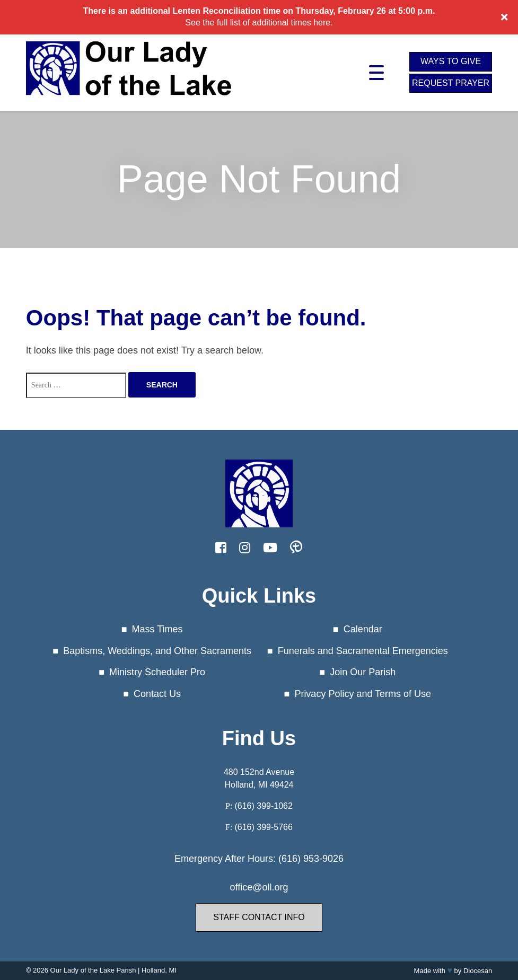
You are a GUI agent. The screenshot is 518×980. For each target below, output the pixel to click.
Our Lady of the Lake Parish (93, 970)
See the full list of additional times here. (259, 23)
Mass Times (157, 629)
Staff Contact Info (259, 917)
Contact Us (157, 694)
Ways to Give (451, 61)
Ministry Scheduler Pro (157, 672)
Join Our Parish (363, 672)
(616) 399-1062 (263, 806)
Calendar (363, 629)
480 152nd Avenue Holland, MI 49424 (259, 778)
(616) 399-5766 (263, 827)
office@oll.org (259, 887)
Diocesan (478, 971)
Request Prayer (451, 83)
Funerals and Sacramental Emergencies (363, 651)
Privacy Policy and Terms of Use (363, 694)
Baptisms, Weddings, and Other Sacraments (157, 651)
